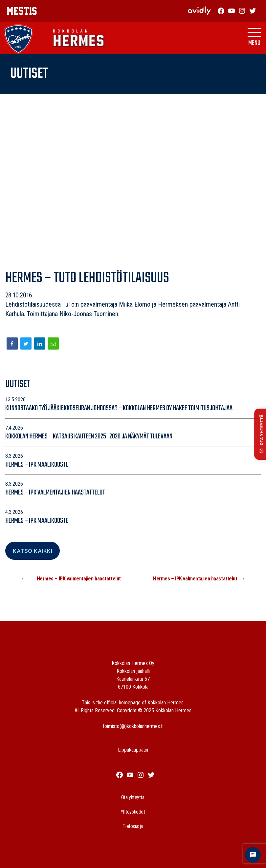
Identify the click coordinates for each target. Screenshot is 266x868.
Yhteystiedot (133, 812)
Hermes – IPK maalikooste (37, 465)
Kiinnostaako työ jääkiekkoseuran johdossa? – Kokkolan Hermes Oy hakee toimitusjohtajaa (119, 408)
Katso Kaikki (33, 551)
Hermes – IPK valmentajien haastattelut (55, 493)
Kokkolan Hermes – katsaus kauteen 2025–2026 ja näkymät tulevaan (89, 436)
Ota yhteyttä (133, 797)
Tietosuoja (133, 826)
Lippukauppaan (133, 750)
